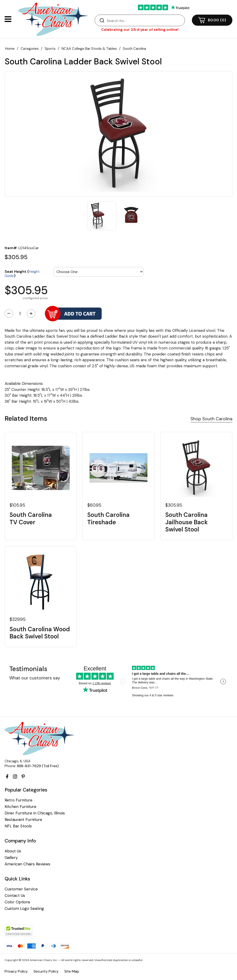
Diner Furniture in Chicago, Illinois (35, 813)
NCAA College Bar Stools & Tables (89, 49)
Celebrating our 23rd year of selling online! (140, 30)
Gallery (11, 858)
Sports (50, 49)
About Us (13, 851)
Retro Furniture (19, 800)
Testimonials (28, 669)
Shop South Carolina (211, 419)
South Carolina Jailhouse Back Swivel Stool (187, 522)
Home (10, 49)
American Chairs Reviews (27, 864)
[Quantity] (20, 314)
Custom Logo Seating (24, 909)
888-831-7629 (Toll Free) (38, 766)
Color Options (17, 902)
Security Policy (46, 971)
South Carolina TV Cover (31, 518)
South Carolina (134, 49)
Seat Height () (22, 273)
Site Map (72, 971)
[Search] (144, 21)
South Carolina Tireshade (108, 518)
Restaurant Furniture (23, 820)
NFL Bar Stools (18, 826)
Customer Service (21, 889)
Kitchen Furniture (20, 807)
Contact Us (15, 896)
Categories (30, 49)
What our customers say (35, 678)
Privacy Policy (16, 971)
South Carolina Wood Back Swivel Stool (40, 633)
